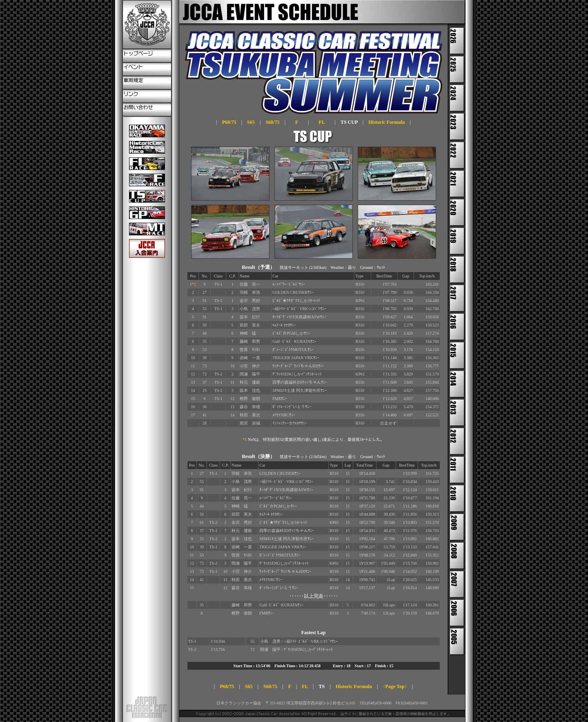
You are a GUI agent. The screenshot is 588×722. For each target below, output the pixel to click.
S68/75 (272, 122)
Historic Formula (386, 122)
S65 (251, 122)
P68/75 (229, 122)
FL (322, 122)
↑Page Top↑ (395, 686)
